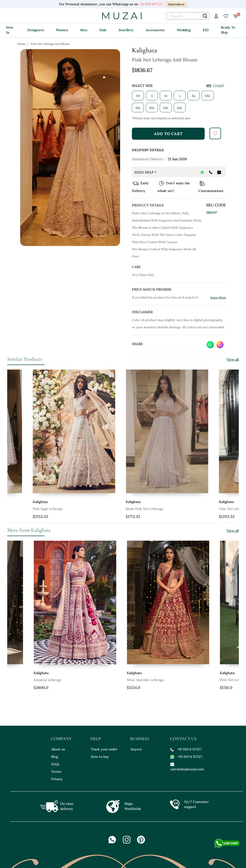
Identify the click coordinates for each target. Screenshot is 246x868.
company (61, 739)
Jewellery (126, 30)
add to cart (168, 134)
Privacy (57, 779)
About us (58, 749)
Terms (56, 772)
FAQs (55, 764)
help (96, 739)
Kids (103, 30)
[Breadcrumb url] (22, 44)
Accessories (155, 30)
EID (206, 30)
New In (10, 30)
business (140, 739)
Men (84, 30)
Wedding (184, 30)
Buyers (136, 749)
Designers (36, 30)
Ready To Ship (228, 30)
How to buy (100, 757)
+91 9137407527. (151, 4)
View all (233, 359)
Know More (218, 297)
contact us (183, 739)
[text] (188, 16)
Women (62, 30)
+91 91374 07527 (186, 749)
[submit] (215, 133)
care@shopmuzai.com (187, 767)
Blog (55, 757)
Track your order (104, 749)
